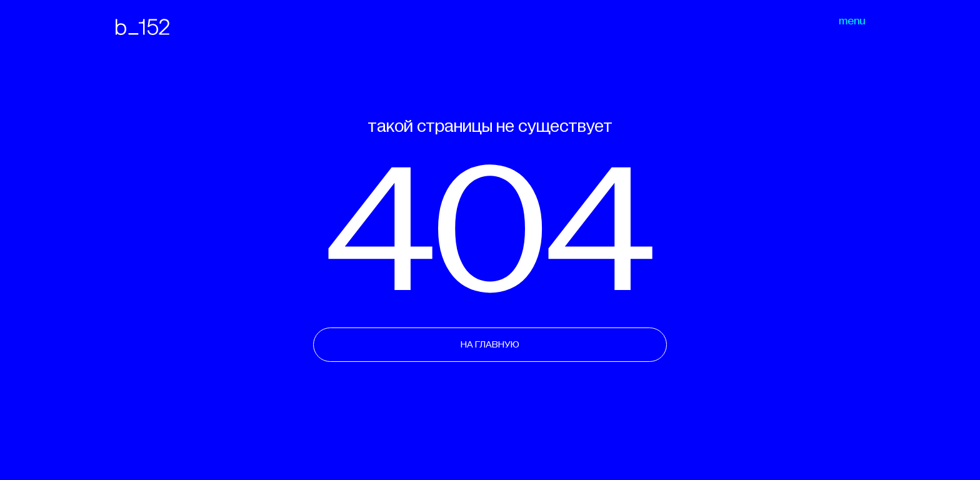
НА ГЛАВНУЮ (490, 344)
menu (852, 21)
